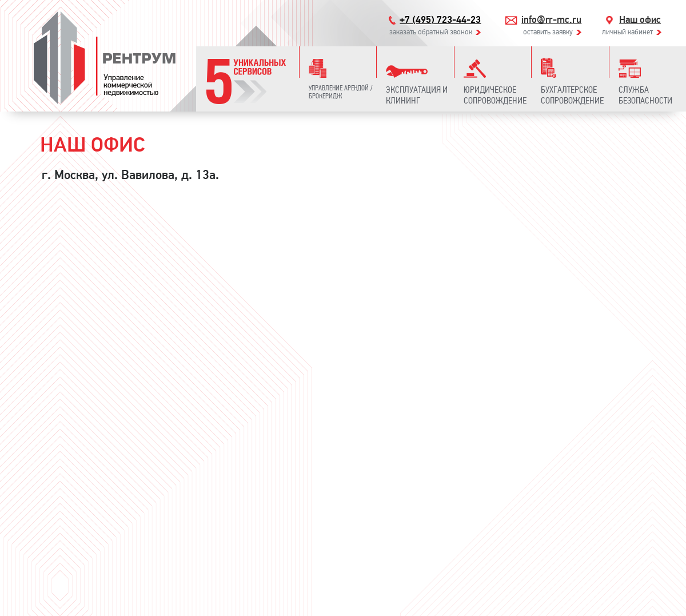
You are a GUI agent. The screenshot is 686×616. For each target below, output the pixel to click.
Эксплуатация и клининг (417, 95)
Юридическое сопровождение (495, 95)
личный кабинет (627, 32)
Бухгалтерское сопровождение (572, 95)
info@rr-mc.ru (551, 20)
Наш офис (640, 20)
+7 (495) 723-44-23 (440, 20)
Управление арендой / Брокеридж (340, 92)
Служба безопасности (645, 95)
